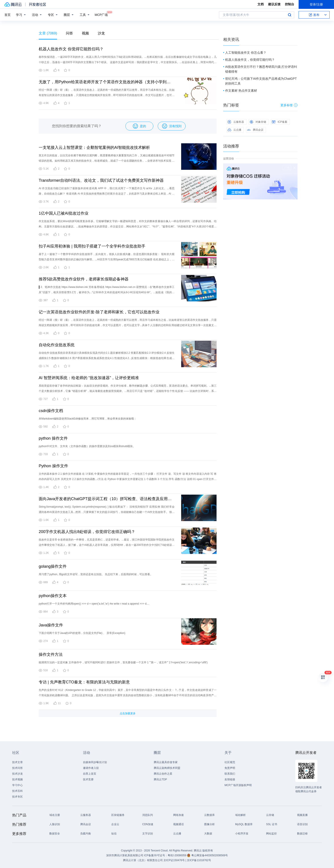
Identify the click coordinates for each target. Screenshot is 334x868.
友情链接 (230, 779)
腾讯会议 (255, 130)
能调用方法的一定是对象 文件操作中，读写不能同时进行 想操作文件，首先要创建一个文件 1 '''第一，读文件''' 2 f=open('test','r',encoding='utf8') (123, 662)
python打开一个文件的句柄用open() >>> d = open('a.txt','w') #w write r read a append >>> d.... (94, 604)
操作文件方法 (51, 654)
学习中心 (17, 785)
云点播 (234, 130)
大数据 (208, 834)
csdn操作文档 (51, 411)
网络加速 (179, 815)
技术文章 (17, 762)
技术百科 (17, 791)
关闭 (294, 168)
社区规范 (230, 762)
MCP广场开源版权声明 (238, 785)
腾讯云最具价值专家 (166, 762)
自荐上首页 (90, 774)
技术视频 (17, 779)
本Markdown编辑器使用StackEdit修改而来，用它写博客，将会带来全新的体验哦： (88, 419)
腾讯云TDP (160, 779)
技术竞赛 (88, 779)
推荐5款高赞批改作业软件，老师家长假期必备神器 (84, 279)
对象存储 (258, 122)
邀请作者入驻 (91, 768)
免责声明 (230, 768)
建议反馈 (274, 4)
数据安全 (55, 834)
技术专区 (17, 797)
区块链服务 (118, 815)
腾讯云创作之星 (163, 774)
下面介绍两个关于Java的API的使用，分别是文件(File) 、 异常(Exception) (82, 633)
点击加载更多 (128, 713)
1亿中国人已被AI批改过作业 (64, 213)
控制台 (290, 4)
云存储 (270, 815)
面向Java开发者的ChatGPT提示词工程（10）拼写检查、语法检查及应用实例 (107, 499)
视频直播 (302, 815)
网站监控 (271, 834)
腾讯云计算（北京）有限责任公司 (143, 860)
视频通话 (179, 824)
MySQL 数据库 (244, 824)
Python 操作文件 (53, 466)
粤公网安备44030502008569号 (210, 855)
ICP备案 (280, 122)
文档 (261, 4)
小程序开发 (242, 834)
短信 (114, 834)
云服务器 (236, 122)
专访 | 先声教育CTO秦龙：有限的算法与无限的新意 (84, 682)
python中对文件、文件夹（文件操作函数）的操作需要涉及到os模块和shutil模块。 (87, 446)
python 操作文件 (53, 438)
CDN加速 (148, 824)
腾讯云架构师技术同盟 (167, 768)
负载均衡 (86, 834)
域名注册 (55, 815)
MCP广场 (101, 14)
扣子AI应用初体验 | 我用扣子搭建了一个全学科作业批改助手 (92, 246)
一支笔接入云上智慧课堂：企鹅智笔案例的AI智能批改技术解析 (94, 148)
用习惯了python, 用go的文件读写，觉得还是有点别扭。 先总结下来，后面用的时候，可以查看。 (96, 574)
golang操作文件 (53, 566)
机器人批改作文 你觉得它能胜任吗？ (71, 49)
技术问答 (17, 768)
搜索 (290, 15)
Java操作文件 (51, 625)
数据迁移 (302, 834)
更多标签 (289, 105)
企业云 (115, 824)
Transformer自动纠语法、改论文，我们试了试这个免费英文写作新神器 (101, 180)
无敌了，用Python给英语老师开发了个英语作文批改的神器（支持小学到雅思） (107, 82)
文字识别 (148, 834)
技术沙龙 (17, 774)
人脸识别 (55, 824)
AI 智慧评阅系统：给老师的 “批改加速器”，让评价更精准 (89, 378)
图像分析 (209, 824)
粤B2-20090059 (177, 855)
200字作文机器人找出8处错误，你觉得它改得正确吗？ (87, 532)
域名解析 (240, 815)
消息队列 (148, 815)
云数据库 (209, 815)
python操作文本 (53, 596)
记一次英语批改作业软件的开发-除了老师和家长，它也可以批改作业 (99, 312)
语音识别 (302, 824)
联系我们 (230, 774)
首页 (8, 15)
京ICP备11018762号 (199, 860)
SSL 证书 (272, 824)
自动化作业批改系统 (57, 345)
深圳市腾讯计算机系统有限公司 (125, 855)
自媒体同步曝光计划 (95, 762)
